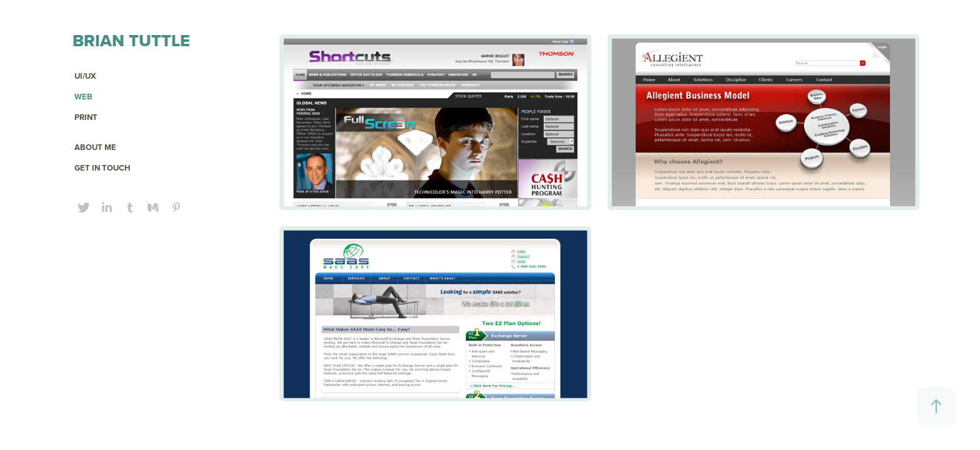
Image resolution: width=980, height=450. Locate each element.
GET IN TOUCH (102, 168)
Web (83, 97)
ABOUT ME (95, 147)
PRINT (86, 117)
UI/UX (85, 76)
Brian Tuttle (131, 40)
